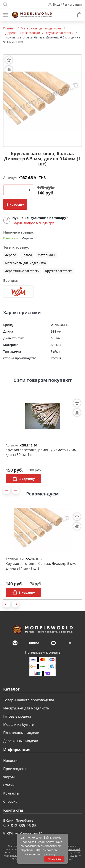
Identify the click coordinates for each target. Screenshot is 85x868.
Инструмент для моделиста (26, 708)
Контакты (11, 793)
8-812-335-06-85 (22, 825)
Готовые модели (17, 716)
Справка (10, 801)
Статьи (9, 785)
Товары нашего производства (29, 700)
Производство (15, 769)
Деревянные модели (21, 741)
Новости (10, 761)
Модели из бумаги (19, 724)
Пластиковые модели (21, 733)
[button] (7, 491)
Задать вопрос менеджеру (33, 223)
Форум (9, 777)
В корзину (15, 204)
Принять (54, 859)
